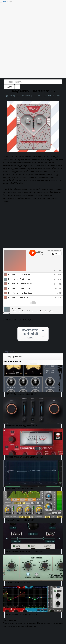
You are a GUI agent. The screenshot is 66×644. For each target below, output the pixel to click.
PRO (8, 1)
